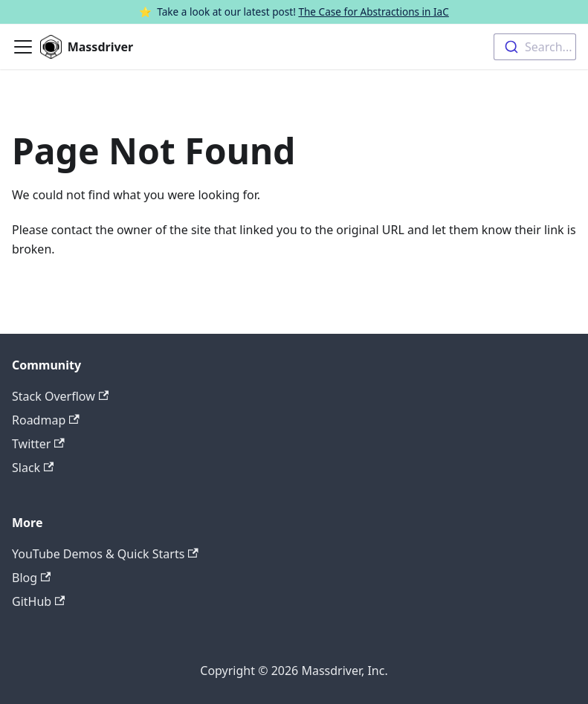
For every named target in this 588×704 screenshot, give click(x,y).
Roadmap (46, 420)
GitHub (38, 601)
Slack (33, 468)
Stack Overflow (60, 396)
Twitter (38, 444)
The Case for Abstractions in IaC (373, 12)
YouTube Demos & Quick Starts (105, 554)
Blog (31, 578)
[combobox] (535, 47)
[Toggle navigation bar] (23, 47)
